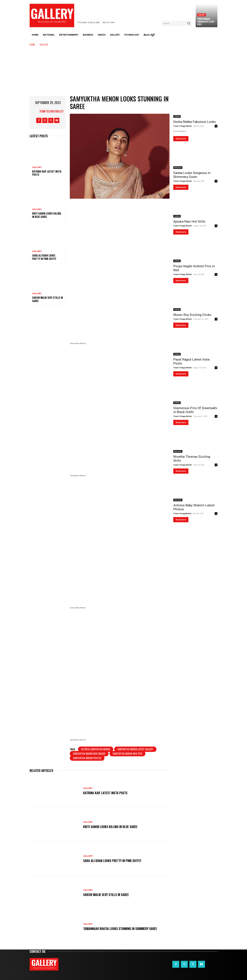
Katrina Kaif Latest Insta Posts (47, 173)
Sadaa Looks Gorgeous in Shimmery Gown (192, 175)
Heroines (178, 168)
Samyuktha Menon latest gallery (135, 749)
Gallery (201, 15)
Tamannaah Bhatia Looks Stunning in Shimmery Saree (120, 929)
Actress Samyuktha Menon (96, 749)
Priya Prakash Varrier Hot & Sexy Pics (206, 22)
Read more (181, 139)
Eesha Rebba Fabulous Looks (195, 122)
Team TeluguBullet (182, 513)
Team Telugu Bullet (52, 111)
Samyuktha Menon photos (87, 758)
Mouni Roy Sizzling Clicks (192, 315)
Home (32, 44)
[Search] (189, 23)
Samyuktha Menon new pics (127, 754)
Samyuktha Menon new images (89, 754)
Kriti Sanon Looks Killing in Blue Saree (47, 215)
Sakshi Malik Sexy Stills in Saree (47, 299)
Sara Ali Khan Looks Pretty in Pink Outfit (44, 257)
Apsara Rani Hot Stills (189, 221)
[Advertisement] (123, 70)
